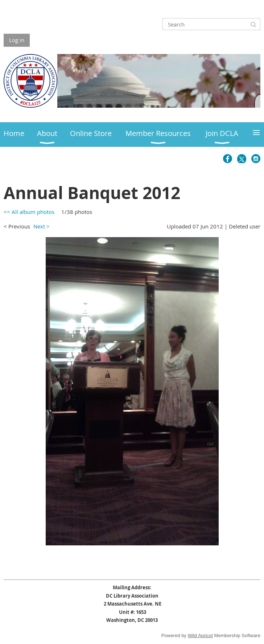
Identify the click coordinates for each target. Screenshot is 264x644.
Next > (42, 226)
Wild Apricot (200, 635)
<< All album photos (29, 212)
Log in (17, 40)
